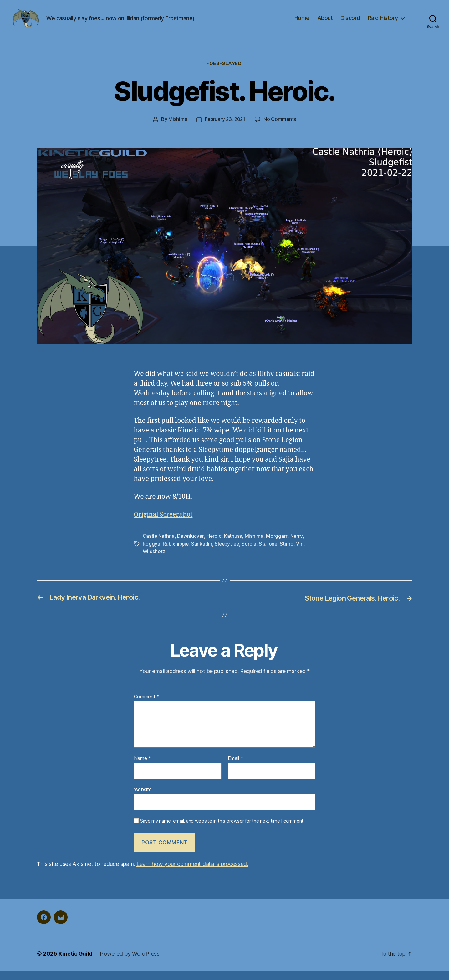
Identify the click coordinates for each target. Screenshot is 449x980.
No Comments (281, 129)
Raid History (383, 23)
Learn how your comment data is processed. (192, 873)
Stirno (290, 553)
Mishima (177, 129)
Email (236, 767)
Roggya (151, 553)
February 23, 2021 (225, 129)
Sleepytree (229, 553)
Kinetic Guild (76, 962)
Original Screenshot (165, 524)
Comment (147, 706)
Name (143, 767)
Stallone (271, 553)
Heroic (214, 546)
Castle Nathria (159, 546)
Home (302, 23)
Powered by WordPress (130, 962)
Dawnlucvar (191, 546)
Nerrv (296, 546)
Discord (350, 23)
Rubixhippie (176, 553)
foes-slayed (224, 73)
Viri (303, 553)
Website (143, 798)
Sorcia (252, 553)
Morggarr (277, 546)
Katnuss (233, 546)
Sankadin (203, 553)
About (325, 23)
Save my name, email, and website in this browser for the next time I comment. (222, 830)
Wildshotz (154, 561)
